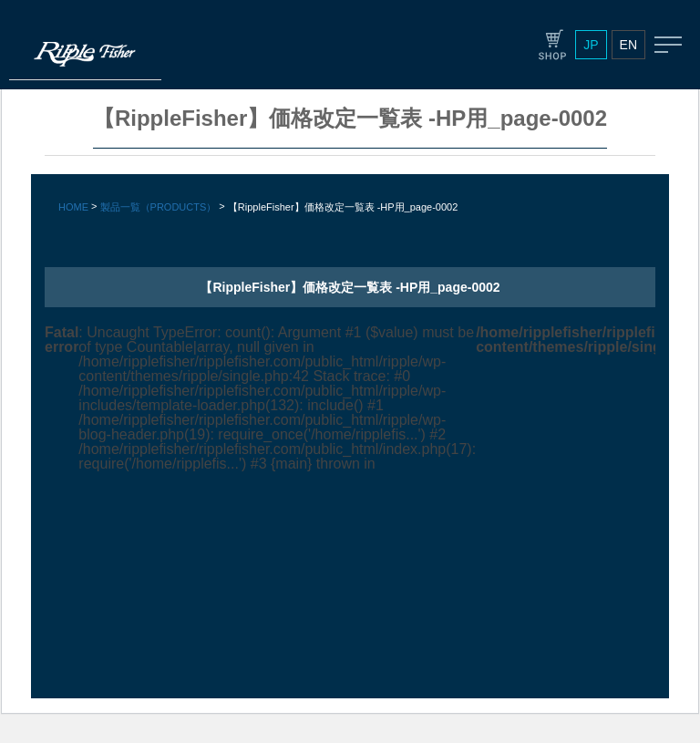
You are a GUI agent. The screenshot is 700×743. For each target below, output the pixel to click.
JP (591, 45)
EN (628, 45)
